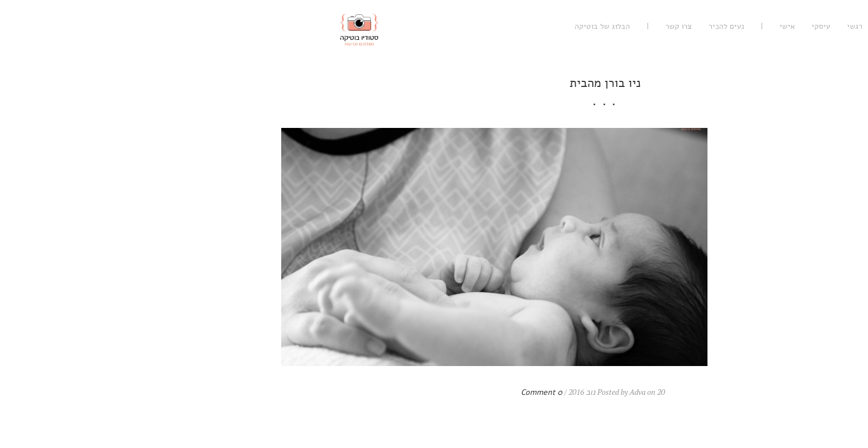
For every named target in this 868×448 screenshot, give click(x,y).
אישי (616, 26)
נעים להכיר (555, 26)
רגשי (684, 26)
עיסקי (650, 26)
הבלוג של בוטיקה (431, 26)
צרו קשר (508, 26)
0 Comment (371, 392)
